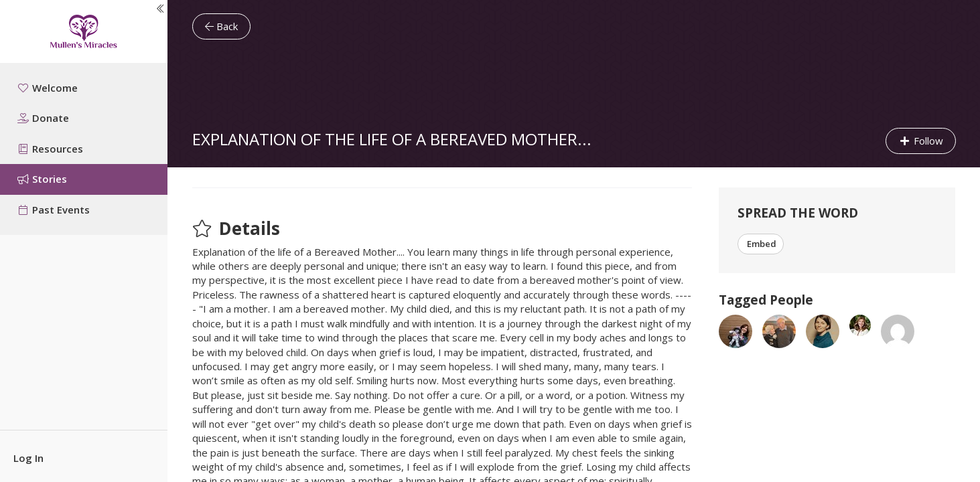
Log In (28, 458)
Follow (921, 141)
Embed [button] (761, 244)
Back (221, 26)
